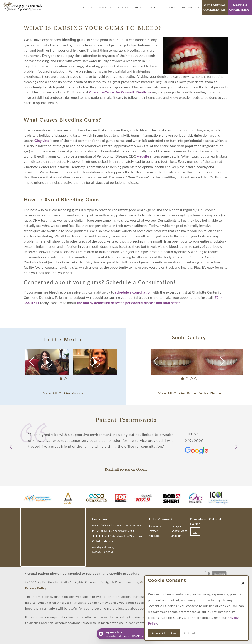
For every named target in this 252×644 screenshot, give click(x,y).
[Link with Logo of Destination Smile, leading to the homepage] (23, 7)
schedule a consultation (133, 292)
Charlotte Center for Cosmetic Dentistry (120, 92)
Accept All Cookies (164, 633)
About (88, 7)
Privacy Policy (36, 588)
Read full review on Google (126, 469)
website (143, 156)
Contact (169, 7)
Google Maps (179, 531)
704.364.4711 (191, 7)
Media (139, 7)
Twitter (153, 531)
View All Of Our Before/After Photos (190, 393)
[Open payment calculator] (126, 634)
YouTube (154, 536)
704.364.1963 (126, 531)
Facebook (155, 526)
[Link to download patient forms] (195, 532)
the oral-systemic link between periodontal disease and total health (129, 303)
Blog (153, 7)
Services (105, 7)
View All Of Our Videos (63, 393)
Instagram (177, 526)
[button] (94, 362)
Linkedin (176, 536)
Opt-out (190, 633)
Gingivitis (42, 140)
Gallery (123, 7)
